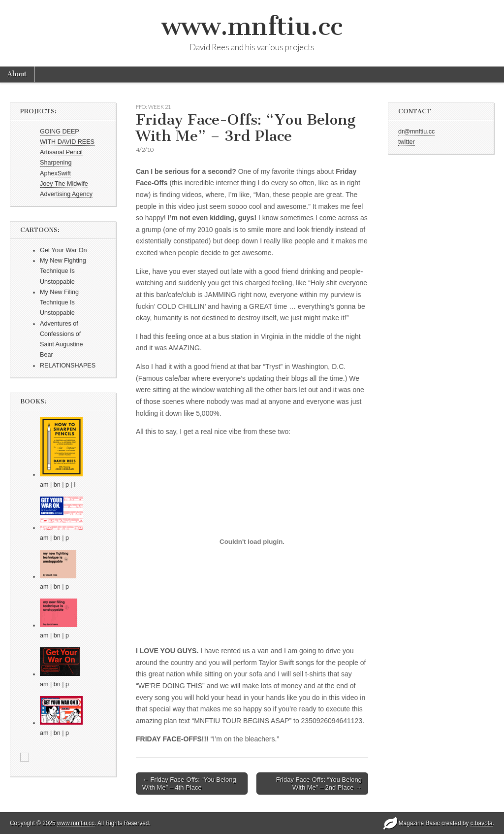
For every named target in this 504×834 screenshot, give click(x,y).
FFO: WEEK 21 (153, 107)
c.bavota (482, 823)
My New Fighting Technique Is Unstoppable (63, 271)
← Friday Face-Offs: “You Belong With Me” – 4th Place (189, 784)
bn (57, 485)
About (17, 74)
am (44, 485)
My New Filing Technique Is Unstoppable (59, 303)
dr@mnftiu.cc (416, 132)
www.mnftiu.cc (252, 26)
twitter (407, 142)
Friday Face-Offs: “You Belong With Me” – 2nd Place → (319, 784)
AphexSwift (55, 173)
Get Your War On (63, 250)
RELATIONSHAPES (68, 366)
